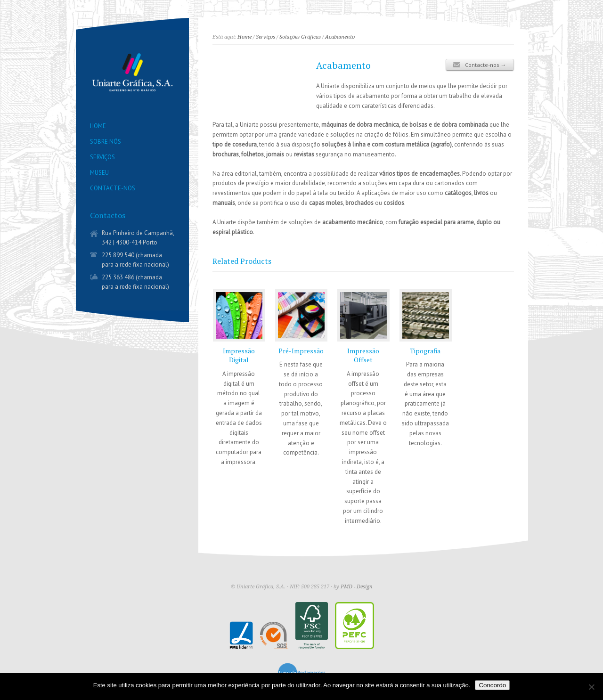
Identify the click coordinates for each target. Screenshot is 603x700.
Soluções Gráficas (300, 37)
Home (244, 37)
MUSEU (99, 173)
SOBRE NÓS (106, 142)
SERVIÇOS (102, 157)
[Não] (591, 687)
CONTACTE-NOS (113, 188)
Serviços (265, 37)
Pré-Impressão (301, 351)
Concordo (492, 685)
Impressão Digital (239, 355)
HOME (98, 126)
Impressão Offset (363, 355)
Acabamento (340, 37)
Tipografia (425, 351)
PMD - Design (357, 587)
